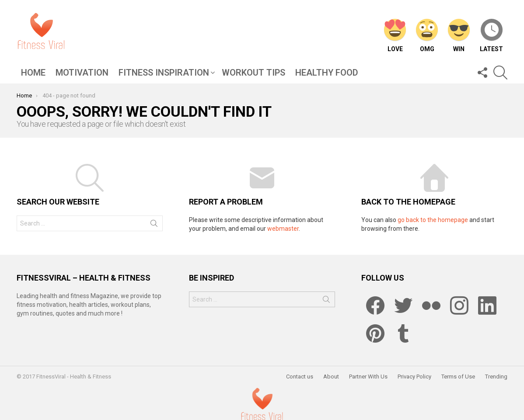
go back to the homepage (433, 220)
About (331, 377)
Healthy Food (327, 73)
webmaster (283, 229)
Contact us (300, 377)
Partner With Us (368, 377)
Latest (491, 36)
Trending (496, 377)
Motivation (82, 73)
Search (154, 225)
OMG (427, 36)
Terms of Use (458, 377)
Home (33, 73)
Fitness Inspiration (164, 73)
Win (459, 36)
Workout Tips (253, 73)
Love (395, 36)
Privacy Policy (414, 377)
